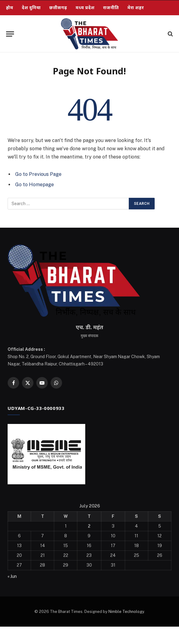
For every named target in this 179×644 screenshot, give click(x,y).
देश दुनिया (31, 8)
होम (10, 8)
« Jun (12, 576)
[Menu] (10, 34)
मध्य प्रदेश (85, 8)
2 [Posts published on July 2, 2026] (89, 526)
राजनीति (111, 8)
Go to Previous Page (38, 174)
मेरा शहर (136, 8)
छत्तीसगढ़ (58, 8)
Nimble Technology (126, 612)
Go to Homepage (35, 185)
